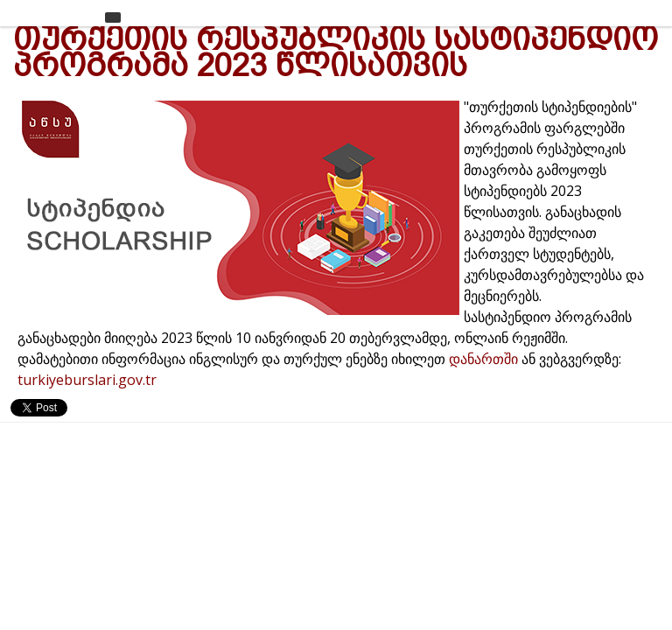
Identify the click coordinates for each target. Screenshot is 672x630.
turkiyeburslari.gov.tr (87, 380)
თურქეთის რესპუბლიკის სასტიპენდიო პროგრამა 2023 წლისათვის (336, 52)
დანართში (485, 359)
